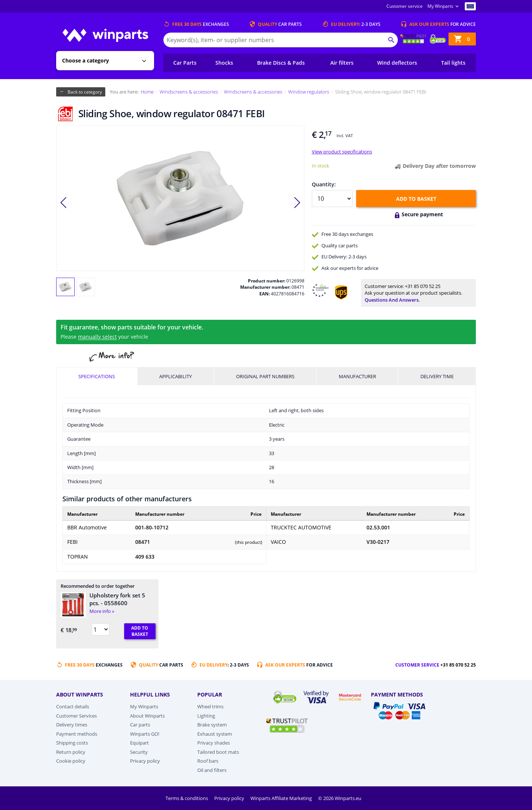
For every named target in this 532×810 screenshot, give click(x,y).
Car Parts (185, 63)
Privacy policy (145, 761)
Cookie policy (71, 761)
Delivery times (72, 725)
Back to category (85, 92)
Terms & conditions (187, 798)
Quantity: (324, 184)
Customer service (405, 6)
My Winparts (440, 6)
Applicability (175, 376)
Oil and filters (212, 770)
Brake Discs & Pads (281, 63)
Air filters (342, 63)
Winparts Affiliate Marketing (282, 798)
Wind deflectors (397, 63)
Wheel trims (210, 706)
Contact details (73, 706)
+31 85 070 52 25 (423, 286)
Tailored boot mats (218, 752)
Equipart (139, 743)
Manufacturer (357, 376)
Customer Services (76, 716)
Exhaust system (215, 734)
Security (139, 752)
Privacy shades (214, 743)
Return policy (71, 752)
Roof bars (208, 761)
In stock (320, 166)
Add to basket (416, 199)
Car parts (140, 725)
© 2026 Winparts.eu (340, 798)
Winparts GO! (145, 734)
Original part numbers (265, 376)
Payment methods (77, 734)
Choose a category (86, 60)
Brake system (212, 725)
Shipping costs (72, 743)
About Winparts (147, 716)
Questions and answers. (392, 300)
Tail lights (453, 63)
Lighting (206, 716)
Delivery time (437, 376)
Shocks (224, 63)
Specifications (97, 376)
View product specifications (342, 152)
